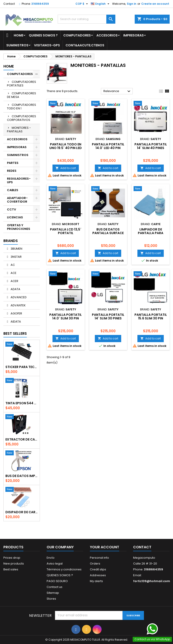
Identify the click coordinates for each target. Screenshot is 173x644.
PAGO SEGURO (57, 581)
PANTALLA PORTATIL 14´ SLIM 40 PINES (151, 146)
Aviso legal (55, 564)
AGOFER (16, 313)
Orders (95, 564)
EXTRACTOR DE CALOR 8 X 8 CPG (22, 439)
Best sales (11, 569)
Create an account (155, 4)
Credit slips (98, 569)
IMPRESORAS (133, 35)
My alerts (96, 581)
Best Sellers (15, 333)
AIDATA (15, 322)
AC (12, 265)
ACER (14, 281)
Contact (9, 4)
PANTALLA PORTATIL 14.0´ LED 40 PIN (108, 146)
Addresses (98, 575)
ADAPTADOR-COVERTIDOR (17, 200)
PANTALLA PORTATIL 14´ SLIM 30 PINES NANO (108, 318)
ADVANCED (18, 297)
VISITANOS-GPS (47, 45)
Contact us (55, 587)
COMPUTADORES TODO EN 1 (22, 107)
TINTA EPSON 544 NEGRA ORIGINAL (22, 403)
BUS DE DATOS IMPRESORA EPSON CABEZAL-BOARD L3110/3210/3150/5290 (22, 476)
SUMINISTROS (17, 45)
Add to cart (66, 168)
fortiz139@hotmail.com (152, 581)
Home (18, 35)
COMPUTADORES (77, 35)
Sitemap (53, 593)
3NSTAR (16, 257)
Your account (105, 547)
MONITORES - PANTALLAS (19, 130)
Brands (11, 241)
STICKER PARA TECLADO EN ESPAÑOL (22, 367)
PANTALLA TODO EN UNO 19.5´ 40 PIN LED (66, 146)
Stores (51, 599)
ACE (13, 273)
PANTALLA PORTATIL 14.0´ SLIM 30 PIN (66, 316)
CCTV (11, 209)
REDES (12, 171)
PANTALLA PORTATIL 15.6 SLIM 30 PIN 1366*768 (151, 318)
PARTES (13, 163)
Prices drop (12, 558)
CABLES (13, 190)
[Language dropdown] (101, 4)
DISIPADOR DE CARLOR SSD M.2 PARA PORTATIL (22, 512)
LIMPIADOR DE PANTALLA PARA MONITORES (151, 233)
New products (14, 564)
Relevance (117, 91)
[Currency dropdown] (82, 4)
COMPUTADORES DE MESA (22, 95)
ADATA (15, 289)
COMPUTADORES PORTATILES (22, 84)
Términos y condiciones (64, 569)
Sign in (132, 4)
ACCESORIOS (107, 35)
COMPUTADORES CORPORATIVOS (22, 118)
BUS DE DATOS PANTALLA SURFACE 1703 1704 (108, 233)
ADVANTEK (18, 305)
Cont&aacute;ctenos (85, 45)
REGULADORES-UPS (19, 180)
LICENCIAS (15, 217)
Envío (51, 558)
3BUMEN (16, 249)
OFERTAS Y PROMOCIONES (19, 227)
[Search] (86, 19)
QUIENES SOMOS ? (43, 35)
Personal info (99, 558)
